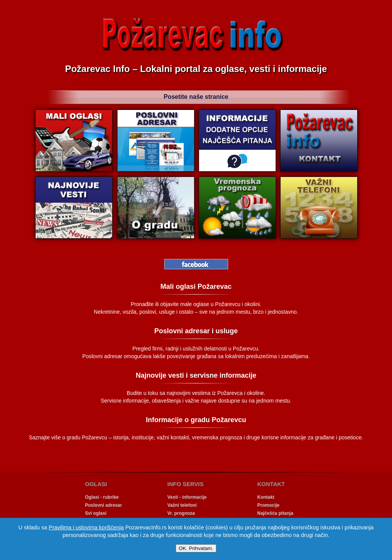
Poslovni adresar (104, 505)
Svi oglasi (96, 513)
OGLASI (96, 484)
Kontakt (266, 497)
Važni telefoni (182, 505)
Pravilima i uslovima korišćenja (86, 527)
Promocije (268, 505)
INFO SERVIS (185, 484)
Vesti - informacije (187, 497)
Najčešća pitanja (275, 513)
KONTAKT (271, 484)
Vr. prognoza (181, 513)
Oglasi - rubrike (102, 497)
